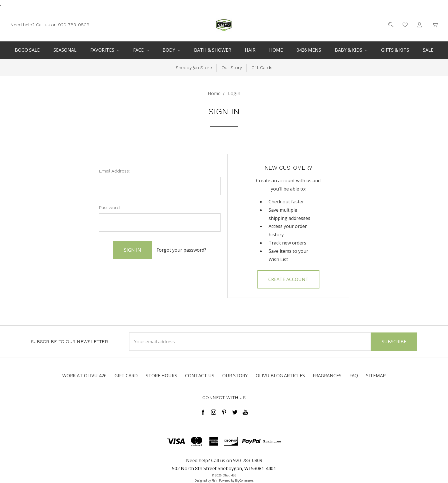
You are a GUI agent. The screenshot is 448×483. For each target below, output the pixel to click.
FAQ (354, 376)
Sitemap (376, 376)
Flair (215, 480)
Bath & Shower (213, 50)
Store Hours (161, 376)
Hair (250, 50)
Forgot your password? (181, 250)
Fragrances (327, 376)
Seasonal (65, 50)
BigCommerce (244, 480)
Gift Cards (262, 68)
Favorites (105, 50)
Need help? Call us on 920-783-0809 (50, 24)
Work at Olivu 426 (84, 376)
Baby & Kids (351, 50)
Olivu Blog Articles (280, 376)
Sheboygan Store (194, 68)
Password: (110, 208)
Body (171, 50)
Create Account (288, 279)
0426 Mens (309, 50)
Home (276, 50)
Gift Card (126, 376)
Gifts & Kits (395, 50)
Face (141, 50)
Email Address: (114, 171)
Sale (428, 50)
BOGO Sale (27, 50)
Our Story (232, 68)
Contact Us (200, 376)
